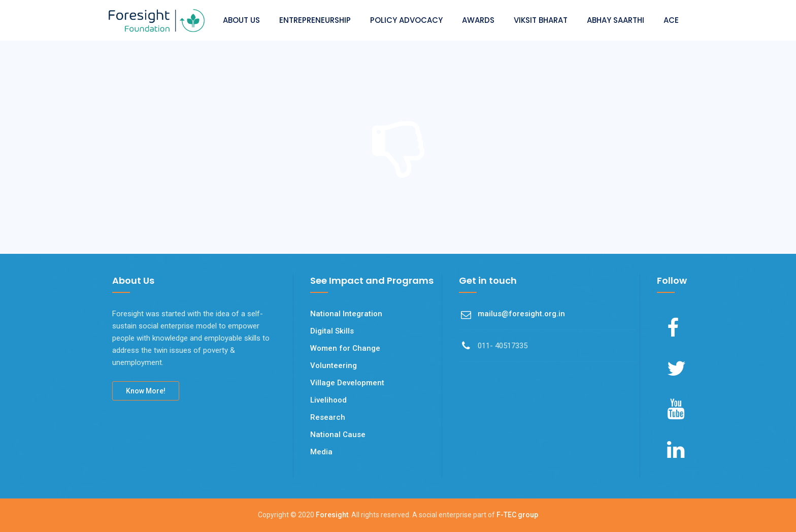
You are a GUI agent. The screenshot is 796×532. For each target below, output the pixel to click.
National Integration (346, 314)
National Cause (338, 435)
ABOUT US (241, 20)
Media (321, 452)
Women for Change (345, 348)
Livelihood (328, 400)
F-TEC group (517, 515)
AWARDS (478, 20)
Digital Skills (332, 331)
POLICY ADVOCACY (406, 20)
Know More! (146, 391)
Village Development (347, 383)
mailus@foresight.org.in (521, 314)
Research (328, 417)
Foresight (332, 515)
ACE (671, 20)
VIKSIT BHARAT (541, 20)
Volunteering (334, 365)
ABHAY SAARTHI (616, 20)
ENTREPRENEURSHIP (315, 20)
